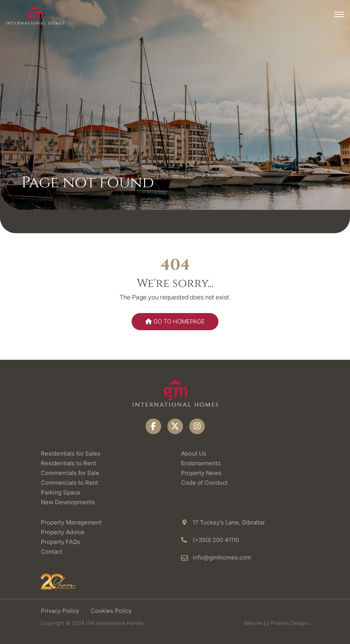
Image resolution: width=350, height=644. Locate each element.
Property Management (71, 522)
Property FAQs (61, 542)
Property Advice (63, 532)
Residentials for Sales (71, 453)
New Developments (68, 502)
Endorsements (201, 463)
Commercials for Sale (70, 473)
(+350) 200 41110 (216, 540)
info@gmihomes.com (222, 557)
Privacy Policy (60, 611)
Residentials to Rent (69, 463)
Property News (201, 473)
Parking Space (61, 492)
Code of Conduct (204, 483)
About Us (194, 453)
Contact (52, 552)
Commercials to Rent (69, 483)
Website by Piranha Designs (277, 623)
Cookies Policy (111, 611)
